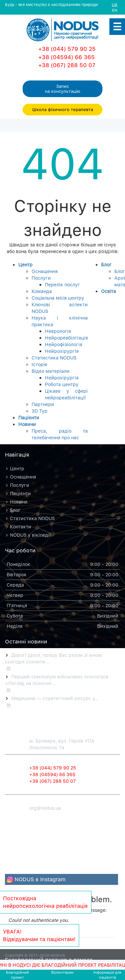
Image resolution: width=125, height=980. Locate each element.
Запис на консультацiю (62, 89)
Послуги (41, 278)
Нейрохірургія (62, 351)
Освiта (109, 291)
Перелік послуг (62, 284)
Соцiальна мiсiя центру (58, 298)
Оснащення (45, 271)
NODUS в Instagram (40, 879)
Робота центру (62, 384)
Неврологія (58, 331)
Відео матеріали (51, 371)
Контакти (21, 527)
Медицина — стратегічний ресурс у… (55, 698)
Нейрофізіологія (63, 344)
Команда (42, 291)
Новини (27, 424)
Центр (25, 265)
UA (115, 4)
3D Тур (40, 411)
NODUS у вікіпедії (30, 535)
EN (115, 10)
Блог (106, 265)
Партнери (43, 404)
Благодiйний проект (17, 975)
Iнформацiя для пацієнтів (107, 975)
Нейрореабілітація (66, 338)
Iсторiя (39, 364)
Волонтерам (62, 972)
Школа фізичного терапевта (63, 109)
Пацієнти (29, 418)
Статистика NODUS (54, 358)
